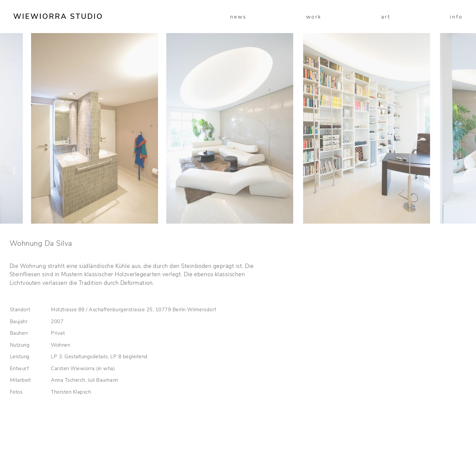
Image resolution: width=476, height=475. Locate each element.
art (386, 17)
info (456, 17)
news (238, 17)
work (314, 17)
